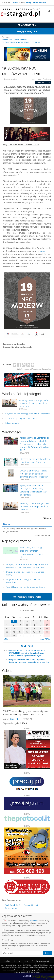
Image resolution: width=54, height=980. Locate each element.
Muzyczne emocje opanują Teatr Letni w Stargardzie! (27, 414)
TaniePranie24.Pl (13, 905)
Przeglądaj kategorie (27, 31)
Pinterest (33, 364)
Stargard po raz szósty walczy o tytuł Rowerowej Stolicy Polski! (35, 460)
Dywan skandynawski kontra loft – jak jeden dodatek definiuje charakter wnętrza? (34, 474)
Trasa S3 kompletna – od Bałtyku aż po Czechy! (25, 587)
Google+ (24, 364)
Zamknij (27, 976)
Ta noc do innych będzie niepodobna (21, 418)
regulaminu (33, 921)
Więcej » (47, 518)
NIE (11, 940)
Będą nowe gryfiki (12, 423)
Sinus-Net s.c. (11, 908)
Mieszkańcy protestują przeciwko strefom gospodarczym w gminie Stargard (32, 552)
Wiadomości (27, 25)
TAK (5, 940)
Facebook (19, 364)
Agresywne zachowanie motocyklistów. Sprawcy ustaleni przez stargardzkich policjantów (34, 490)
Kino (26, 961)
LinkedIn (28, 364)
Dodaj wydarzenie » (43, 605)
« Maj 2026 (8, 639)
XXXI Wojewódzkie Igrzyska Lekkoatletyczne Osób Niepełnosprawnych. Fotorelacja (26, 713)
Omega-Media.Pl (31, 905)
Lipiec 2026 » (45, 639)
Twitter (15, 364)
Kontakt (7, 961)
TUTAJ (43, 251)
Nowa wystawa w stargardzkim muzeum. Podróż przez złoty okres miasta (34, 403)
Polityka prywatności (40, 961)
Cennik (17, 961)
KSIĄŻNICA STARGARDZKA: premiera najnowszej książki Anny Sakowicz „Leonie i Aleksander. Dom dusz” (30, 661)
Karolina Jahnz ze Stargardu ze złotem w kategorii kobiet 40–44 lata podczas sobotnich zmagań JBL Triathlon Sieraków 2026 (35, 444)
